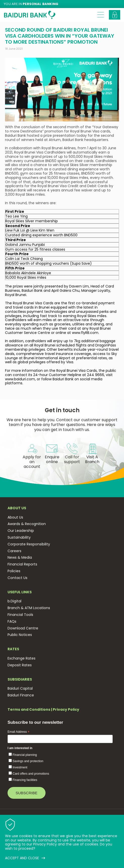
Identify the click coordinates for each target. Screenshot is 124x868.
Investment (20, 767)
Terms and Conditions (29, 709)
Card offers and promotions (31, 774)
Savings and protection (28, 761)
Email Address (18, 732)
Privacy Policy (66, 709)
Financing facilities (25, 780)
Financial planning (25, 755)
